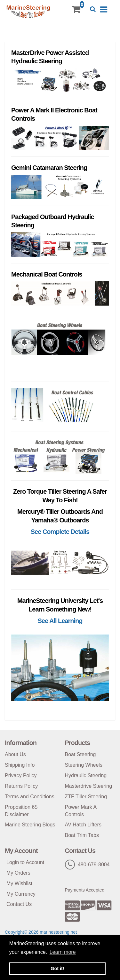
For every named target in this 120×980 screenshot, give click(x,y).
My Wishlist (19, 883)
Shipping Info (20, 765)
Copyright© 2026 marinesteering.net (41, 932)
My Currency (21, 894)
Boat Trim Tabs (82, 835)
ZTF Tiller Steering (86, 797)
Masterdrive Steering (89, 786)
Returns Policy (21, 786)
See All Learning (60, 621)
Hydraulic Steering (86, 775)
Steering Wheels (84, 765)
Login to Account (25, 862)
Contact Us (19, 904)
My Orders (18, 873)
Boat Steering (80, 754)
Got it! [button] (57, 969)
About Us (15, 754)
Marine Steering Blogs (30, 825)
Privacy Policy (21, 775)
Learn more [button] (63, 952)
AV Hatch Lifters (83, 825)
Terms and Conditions (30, 797)
